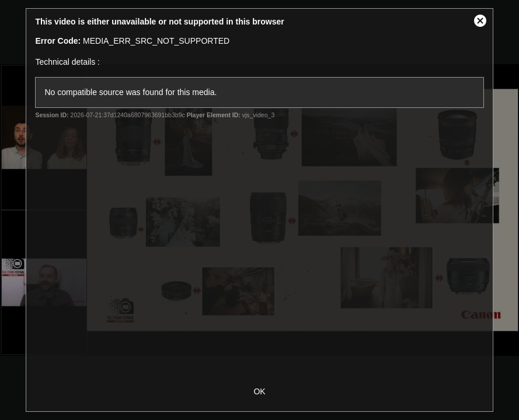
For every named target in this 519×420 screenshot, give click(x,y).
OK (259, 391)
